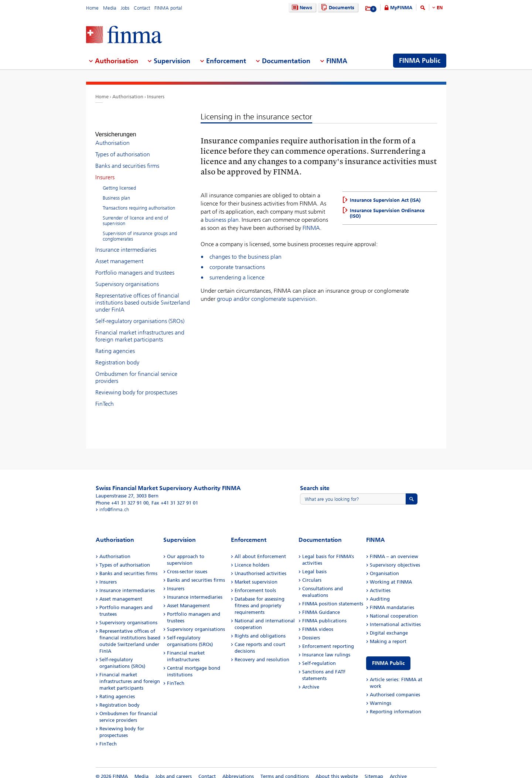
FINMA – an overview (394, 550)
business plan (222, 220)
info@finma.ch (114, 503)
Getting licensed (119, 181)
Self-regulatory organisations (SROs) (140, 314)
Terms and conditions (285, 770)
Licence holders (252, 558)
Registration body (117, 356)
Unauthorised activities (260, 567)
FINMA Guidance (321, 606)
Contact (142, 8)
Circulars (312, 573)
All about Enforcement (260, 550)
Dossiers (311, 631)
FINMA (311, 228)
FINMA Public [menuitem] (420, 61)
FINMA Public (388, 657)
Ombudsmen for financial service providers (136, 371)
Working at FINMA (391, 575)
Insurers (156, 97)
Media (110, 8)
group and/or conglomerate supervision (266, 299)
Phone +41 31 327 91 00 (122, 496)
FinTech (105, 397)
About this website (337, 770)
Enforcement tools (255, 584)
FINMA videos (318, 623)
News (301, 8)
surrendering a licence (237, 277)
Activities (380, 584)
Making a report (388, 635)
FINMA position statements (333, 597)
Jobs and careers (173, 770)
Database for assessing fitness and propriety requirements (260, 599)
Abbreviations (238, 770)
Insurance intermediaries (126, 243)
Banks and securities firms (127, 159)
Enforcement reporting (328, 640)
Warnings (381, 697)
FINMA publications (324, 614)
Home (92, 8)
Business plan (116, 191)
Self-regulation (319, 657)
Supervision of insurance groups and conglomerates (140, 230)
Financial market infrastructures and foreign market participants (140, 329)
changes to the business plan (245, 257)
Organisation (384, 567)
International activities (395, 618)
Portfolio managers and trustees (135, 266)
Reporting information (395, 705)
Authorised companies (395, 688)
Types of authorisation (123, 148)
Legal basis (314, 565)
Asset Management (188, 599)
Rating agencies (115, 344)
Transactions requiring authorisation (139, 201)
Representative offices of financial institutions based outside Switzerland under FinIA (143, 296)
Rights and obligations (260, 629)
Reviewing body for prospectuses (136, 386)
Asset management (119, 254)
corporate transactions (237, 267)
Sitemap (374, 770)
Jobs (125, 8)
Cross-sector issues (187, 565)
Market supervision (256, 575)
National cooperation (394, 609)
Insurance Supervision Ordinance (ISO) (387, 213)
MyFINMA (401, 8)
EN (440, 8)
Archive (311, 680)
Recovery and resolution (262, 653)
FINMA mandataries (392, 601)
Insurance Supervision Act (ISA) (385, 200)
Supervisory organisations (127, 277)
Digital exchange (389, 626)
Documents (337, 8)
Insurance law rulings (326, 648)
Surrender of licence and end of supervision (135, 214)
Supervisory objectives (395, 558)
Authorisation (128, 97)
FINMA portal (168, 8)
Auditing (380, 592)
